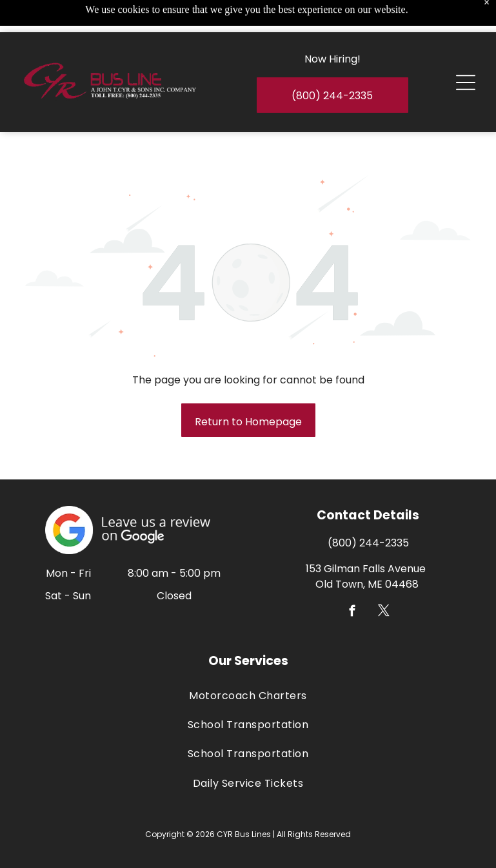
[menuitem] (248, 695)
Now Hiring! (332, 27)
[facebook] (352, 613)
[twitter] (384, 613)
